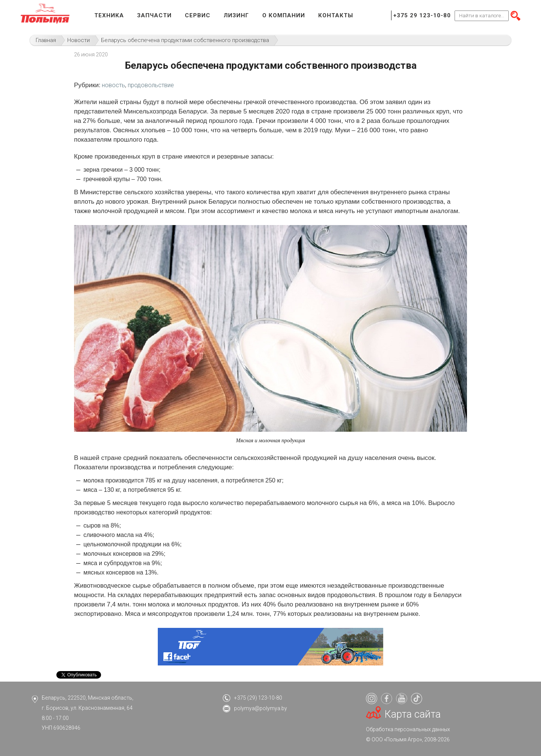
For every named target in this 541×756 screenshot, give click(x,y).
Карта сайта (413, 714)
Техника (109, 15)
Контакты (336, 15)
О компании (284, 15)
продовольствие (151, 85)
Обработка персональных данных (408, 729)
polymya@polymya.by (261, 708)
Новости (79, 40)
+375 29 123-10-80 (422, 15)
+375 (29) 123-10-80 (258, 698)
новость (113, 85)
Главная (46, 40)
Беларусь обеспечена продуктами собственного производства (185, 40)
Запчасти (154, 15)
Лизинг (236, 15)
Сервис (198, 15)
